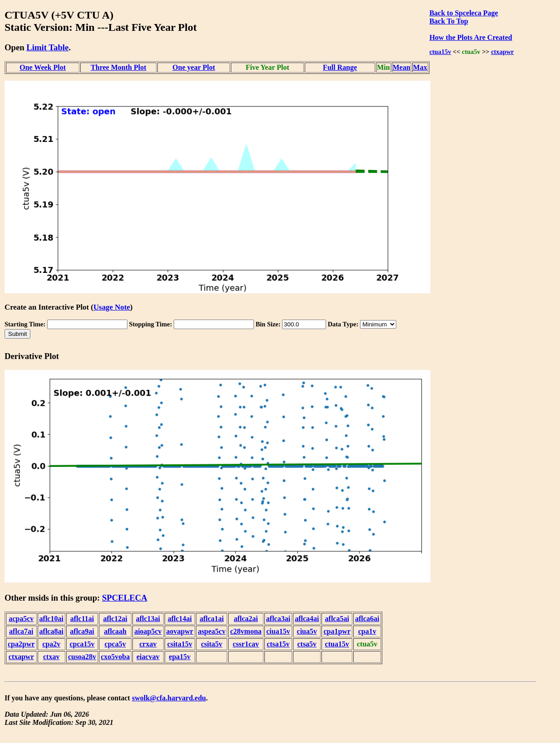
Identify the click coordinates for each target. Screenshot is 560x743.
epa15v (180, 657)
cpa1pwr (337, 631)
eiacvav (148, 657)
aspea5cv (212, 631)
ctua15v (440, 52)
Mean (402, 67)
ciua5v (307, 631)
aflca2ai (246, 619)
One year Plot (194, 67)
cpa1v (367, 631)
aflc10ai (51, 619)
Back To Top (449, 21)
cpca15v (82, 644)
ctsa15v (278, 644)
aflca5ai (337, 619)
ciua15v (278, 631)
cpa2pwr (21, 644)
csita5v (212, 644)
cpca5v (115, 644)
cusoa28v (82, 657)
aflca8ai (51, 631)
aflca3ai (278, 619)
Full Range (340, 67)
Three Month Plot (118, 67)
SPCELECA (125, 598)
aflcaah (115, 631)
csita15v (180, 644)
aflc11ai (82, 619)
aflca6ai (367, 619)
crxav (148, 644)
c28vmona (246, 631)
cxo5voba (115, 657)
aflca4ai (307, 619)
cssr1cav (246, 644)
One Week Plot (43, 67)
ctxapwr (502, 52)
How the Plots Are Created (471, 37)
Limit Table (47, 47)
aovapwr (180, 631)
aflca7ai (21, 631)
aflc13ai (148, 619)
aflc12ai (115, 619)
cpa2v (51, 644)
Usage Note (112, 307)
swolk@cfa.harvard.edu (169, 698)
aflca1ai (212, 619)
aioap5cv (148, 631)
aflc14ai (180, 619)
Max (420, 67)
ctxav (51, 657)
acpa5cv (21, 619)
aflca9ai (82, 631)
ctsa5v (307, 644)
